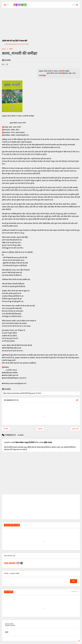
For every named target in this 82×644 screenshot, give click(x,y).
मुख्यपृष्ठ (40, 429)
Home (4, 49)
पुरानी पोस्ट (75, 429)
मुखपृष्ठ (7, 632)
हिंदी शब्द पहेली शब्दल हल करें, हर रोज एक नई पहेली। (17, 44)
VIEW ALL (75, 592)
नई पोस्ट (6, 429)
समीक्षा (11, 49)
